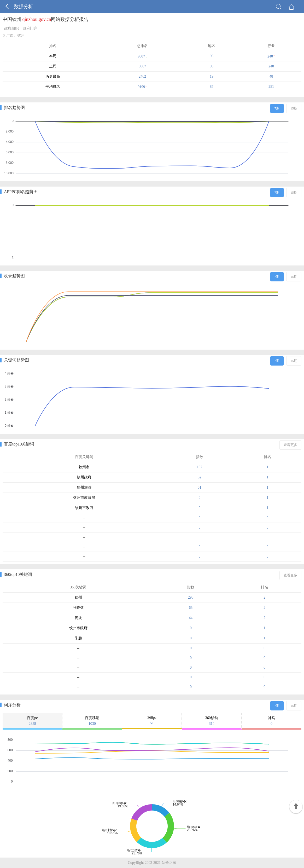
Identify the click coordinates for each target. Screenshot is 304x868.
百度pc (32, 721)
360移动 (212, 721)
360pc (152, 721)
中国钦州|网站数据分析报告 (46, 19)
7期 (277, 108)
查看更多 (290, 445)
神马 (271, 721)
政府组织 (11, 28)
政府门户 (30, 28)
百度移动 (92, 721)
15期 (294, 108)
